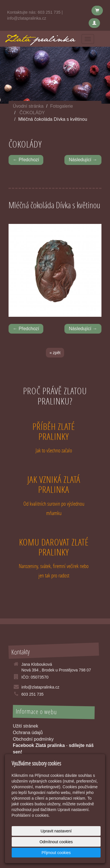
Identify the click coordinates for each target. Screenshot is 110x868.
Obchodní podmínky (33, 739)
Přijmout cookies (56, 853)
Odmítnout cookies (56, 842)
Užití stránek (26, 726)
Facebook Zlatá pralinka (39, 745)
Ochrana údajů (28, 733)
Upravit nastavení (56, 831)
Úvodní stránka (28, 106)
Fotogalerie (62, 106)
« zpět (55, 353)
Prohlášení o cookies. (31, 815)
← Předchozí (26, 160)
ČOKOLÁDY (32, 113)
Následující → (83, 160)
